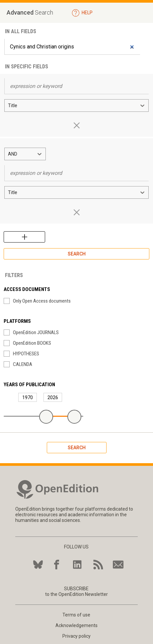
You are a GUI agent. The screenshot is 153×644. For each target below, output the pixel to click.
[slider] (46, 417)
